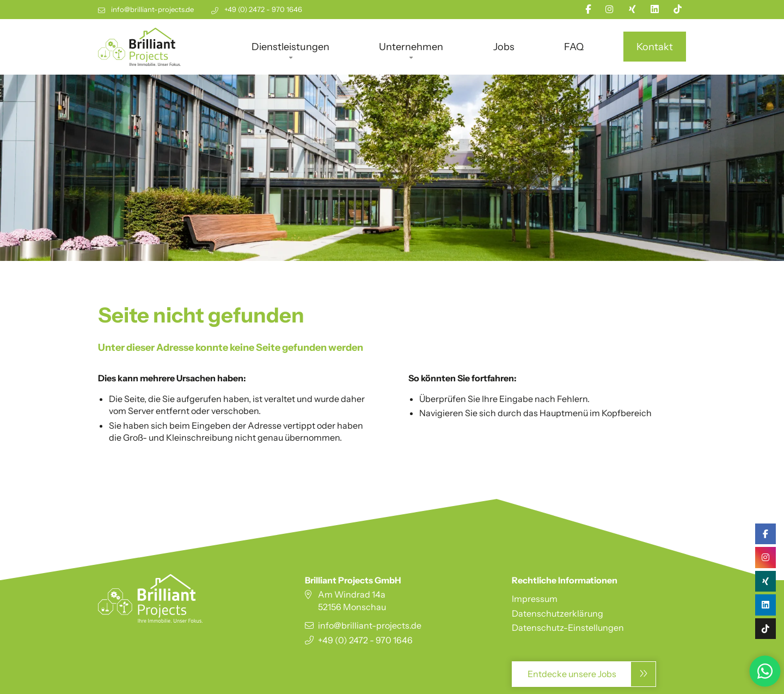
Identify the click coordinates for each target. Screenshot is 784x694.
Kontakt (655, 47)
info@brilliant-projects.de (152, 10)
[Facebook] (588, 9)
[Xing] (632, 9)
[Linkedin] (655, 9)
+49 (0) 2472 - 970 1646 (263, 10)
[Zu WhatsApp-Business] (765, 670)
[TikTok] (678, 9)
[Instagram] (610, 9)
